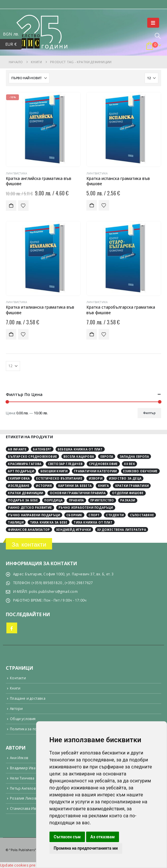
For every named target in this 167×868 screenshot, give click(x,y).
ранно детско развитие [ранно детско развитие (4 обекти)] (30, 508)
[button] (153, 23)
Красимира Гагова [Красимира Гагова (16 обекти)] (25, 464)
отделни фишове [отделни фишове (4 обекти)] (128, 493)
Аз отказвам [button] (103, 837)
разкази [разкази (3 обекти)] (128, 500)
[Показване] (151, 78)
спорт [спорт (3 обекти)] (94, 515)
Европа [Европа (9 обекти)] (107, 457)
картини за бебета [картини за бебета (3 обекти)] (75, 486)
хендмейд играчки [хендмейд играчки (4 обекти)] (73, 530)
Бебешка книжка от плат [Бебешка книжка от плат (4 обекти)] (80, 449)
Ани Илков (19, 758)
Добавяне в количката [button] (11, 206)
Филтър (149, 413)
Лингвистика (16, 173)
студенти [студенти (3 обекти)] (115, 515)
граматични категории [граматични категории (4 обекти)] (95, 471)
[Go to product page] (43, 129)
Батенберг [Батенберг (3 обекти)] (42, 449)
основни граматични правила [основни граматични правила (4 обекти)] (78, 493)
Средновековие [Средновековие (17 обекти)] (103, 464)
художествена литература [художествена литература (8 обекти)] (122, 530)
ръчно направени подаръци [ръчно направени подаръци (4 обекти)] (34, 515)
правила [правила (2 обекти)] (76, 500)
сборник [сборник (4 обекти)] (74, 515)
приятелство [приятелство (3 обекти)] (102, 500)
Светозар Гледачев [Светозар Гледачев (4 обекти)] (65, 464)
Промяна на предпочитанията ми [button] (86, 848)
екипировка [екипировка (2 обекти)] (19, 478)
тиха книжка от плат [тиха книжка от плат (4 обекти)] (93, 522)
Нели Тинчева (22, 778)
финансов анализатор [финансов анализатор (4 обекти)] (29, 530)
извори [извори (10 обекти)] (96, 478)
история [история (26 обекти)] (44, 486)
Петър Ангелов (23, 788)
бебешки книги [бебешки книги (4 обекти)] (54, 471)
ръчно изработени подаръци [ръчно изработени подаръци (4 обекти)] (86, 508)
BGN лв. (12, 34)
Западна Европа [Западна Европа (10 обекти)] (134, 457)
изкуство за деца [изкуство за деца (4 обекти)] (125, 478)
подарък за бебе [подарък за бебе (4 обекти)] (23, 500)
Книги (15, 688)
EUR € (14, 44)
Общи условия (23, 719)
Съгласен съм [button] (67, 837)
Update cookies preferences (26, 865)
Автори (16, 708)
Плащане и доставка (28, 698)
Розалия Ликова (24, 798)
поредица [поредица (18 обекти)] (53, 500)
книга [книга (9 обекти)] (103, 486)
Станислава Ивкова (27, 808)
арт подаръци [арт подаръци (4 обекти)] (21, 471)
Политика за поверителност (34, 729)
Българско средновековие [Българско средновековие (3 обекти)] (32, 457)
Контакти (18, 678)
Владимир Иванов (26, 768)
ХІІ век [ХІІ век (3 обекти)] (129, 464)
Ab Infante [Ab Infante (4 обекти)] (17, 449)
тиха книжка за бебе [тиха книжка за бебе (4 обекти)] (49, 522)
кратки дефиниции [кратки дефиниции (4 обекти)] (25, 493)
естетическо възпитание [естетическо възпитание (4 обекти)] (59, 478)
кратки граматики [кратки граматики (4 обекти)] (132, 486)
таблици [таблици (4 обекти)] (16, 522)
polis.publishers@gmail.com (53, 591)
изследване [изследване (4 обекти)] (19, 486)
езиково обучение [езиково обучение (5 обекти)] (140, 471)
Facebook (12, 628)
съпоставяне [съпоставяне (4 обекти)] (142, 515)
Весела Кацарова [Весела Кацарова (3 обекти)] (79, 457)
